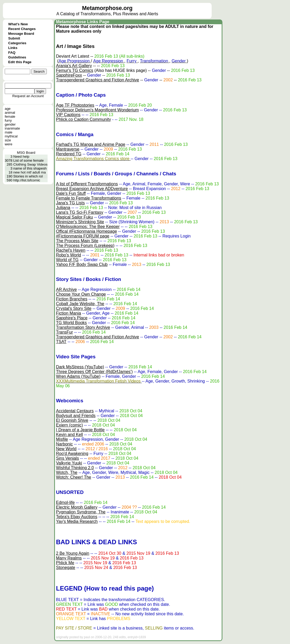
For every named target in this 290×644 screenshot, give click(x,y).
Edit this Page (20, 62)
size (8, 140)
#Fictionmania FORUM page (83, 236)
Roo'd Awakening (72, 454)
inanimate (12, 128)
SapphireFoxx (69, 75)
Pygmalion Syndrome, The (81, 512)
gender (10, 124)
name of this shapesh (30, 168)
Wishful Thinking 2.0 (75, 468)
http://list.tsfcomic (27, 180)
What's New (18, 24)
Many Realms (69, 558)
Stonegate (66, 568)
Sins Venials (67, 458)
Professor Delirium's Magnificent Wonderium (97, 110)
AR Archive (66, 289)
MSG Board (26, 153)
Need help (21, 157)
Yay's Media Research (77, 521)
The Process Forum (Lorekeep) (85, 246)
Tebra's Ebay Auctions (77, 517)
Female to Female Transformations (89, 198)
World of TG (67, 260)
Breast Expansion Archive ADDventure (92, 189)
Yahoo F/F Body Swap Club (82, 264)
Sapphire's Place (72, 318)
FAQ (12, 53)
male (9, 132)
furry (8, 120)
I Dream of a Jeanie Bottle (80, 430)
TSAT (61, 342)
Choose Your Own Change (81, 294)
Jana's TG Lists (70, 203)
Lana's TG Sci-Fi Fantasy (80, 212)
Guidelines (17, 57)
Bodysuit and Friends (76, 416)
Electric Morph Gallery (77, 507)
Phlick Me (65, 563)
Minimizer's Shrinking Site (80, 222)
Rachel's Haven (71, 250)
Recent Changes (22, 29)
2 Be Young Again (73, 553)
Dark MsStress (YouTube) (80, 367)
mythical (11, 136)
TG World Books (71, 323)
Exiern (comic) (69, 425)
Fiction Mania (68, 313)
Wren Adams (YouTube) (78, 376)
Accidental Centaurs (75, 411)
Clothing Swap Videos (30, 164)
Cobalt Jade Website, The (80, 304)
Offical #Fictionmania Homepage (87, 231)
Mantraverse (68, 149)
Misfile (62, 439)
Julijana (63, 208)
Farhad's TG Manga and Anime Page (91, 144)
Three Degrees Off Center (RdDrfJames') (94, 372)
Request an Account (28, 96)
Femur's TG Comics (75, 70)
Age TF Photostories (75, 105)
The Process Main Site (77, 241)
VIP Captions (68, 115)
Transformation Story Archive (83, 327)
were (9, 144)
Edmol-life (65, 502)
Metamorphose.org (107, 8)
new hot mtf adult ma (30, 172)
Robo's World (68, 255)
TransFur (64, 332)
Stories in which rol (28, 176)
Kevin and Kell (69, 435)
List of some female (29, 160)
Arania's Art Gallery (74, 66)
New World (66, 449)
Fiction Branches (72, 299)
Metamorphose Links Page (83, 22)
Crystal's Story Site (74, 308)
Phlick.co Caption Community (83, 119)
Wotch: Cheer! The (74, 477)
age (8, 109)
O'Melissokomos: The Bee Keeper (88, 227)
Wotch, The (67, 472)
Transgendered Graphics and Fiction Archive (98, 80)
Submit (14, 38)
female (10, 117)
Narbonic (64, 444)
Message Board (21, 34)
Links (13, 48)
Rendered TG (69, 154)
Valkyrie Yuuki (69, 463)
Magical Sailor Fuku (75, 217)
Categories (17, 43)
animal (10, 113)
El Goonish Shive (72, 420)
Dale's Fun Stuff (71, 193)
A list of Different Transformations (87, 184)
